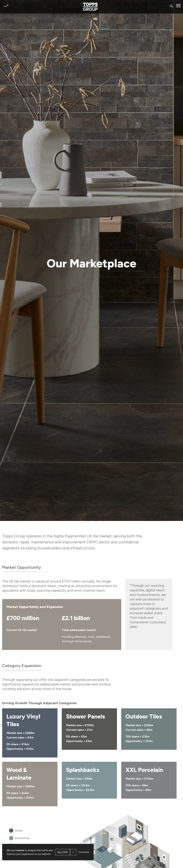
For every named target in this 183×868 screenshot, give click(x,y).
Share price (6, 6)
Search (172, 6)
